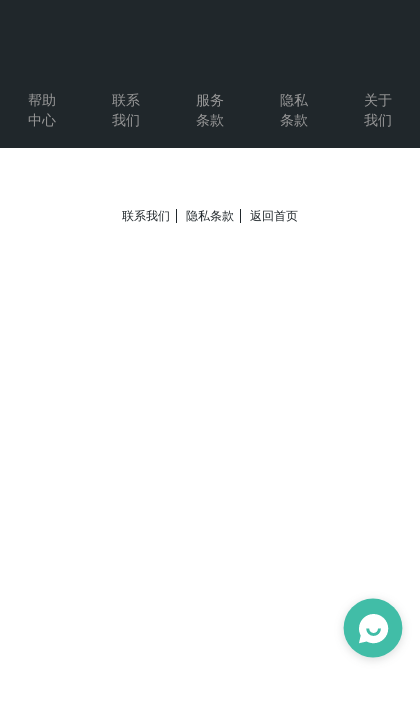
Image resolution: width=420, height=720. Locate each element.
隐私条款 (210, 216)
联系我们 (146, 216)
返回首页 (274, 216)
